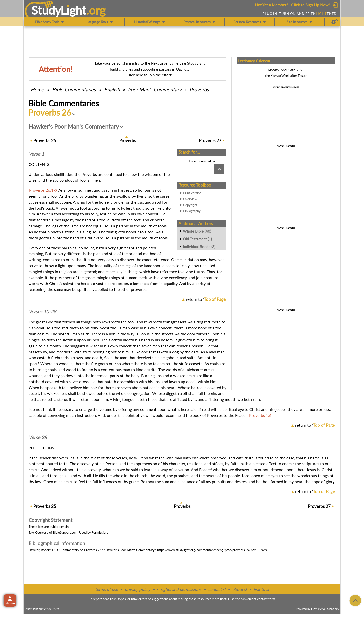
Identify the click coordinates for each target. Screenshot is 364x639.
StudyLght (59, 10)
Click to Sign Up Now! (310, 5)
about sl (240, 589)
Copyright (190, 205)
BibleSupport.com (65, 532)
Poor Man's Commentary (155, 89)
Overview (190, 199)
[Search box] (196, 169)
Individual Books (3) (199, 247)
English (112, 89)
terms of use (106, 589)
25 (45, 140)
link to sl (261, 589)
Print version (192, 193)
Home (37, 89)
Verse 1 (36, 154)
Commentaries (74, 89)
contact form (266, 599)
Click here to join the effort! (149, 75)
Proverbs (199, 89)
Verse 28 (38, 437)
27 (210, 140)
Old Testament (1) (197, 239)
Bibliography (192, 211)
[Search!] (219, 169)
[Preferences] (335, 22)
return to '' (206, 299)
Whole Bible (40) (197, 231)
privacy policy (137, 589)
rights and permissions (181, 589)
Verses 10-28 (42, 312)
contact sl (217, 589)
